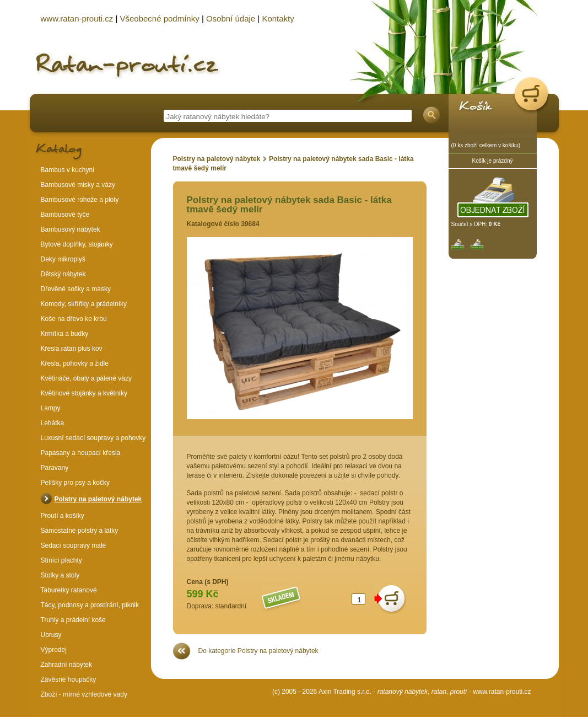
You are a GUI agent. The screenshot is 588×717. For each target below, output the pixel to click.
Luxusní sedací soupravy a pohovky (93, 438)
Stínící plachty (61, 560)
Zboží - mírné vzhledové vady (84, 694)
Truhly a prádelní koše (73, 620)
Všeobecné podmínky (159, 18)
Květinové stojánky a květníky (84, 393)
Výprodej (54, 650)
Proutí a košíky (63, 516)
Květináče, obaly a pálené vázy (86, 378)
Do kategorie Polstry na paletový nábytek (258, 651)
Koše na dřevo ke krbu (74, 319)
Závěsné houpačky (69, 679)
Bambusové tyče (65, 215)
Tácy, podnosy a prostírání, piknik (90, 605)
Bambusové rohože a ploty (80, 200)
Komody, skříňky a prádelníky (84, 304)
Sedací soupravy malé (74, 545)
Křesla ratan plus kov (72, 349)
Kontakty (278, 18)
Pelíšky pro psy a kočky (75, 483)
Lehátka (53, 423)
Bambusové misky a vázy (78, 185)
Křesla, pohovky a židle (75, 363)
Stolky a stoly (60, 575)
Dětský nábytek (63, 274)
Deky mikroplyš (63, 259)
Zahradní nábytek (66, 665)
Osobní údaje (231, 18)
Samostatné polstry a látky (80, 531)
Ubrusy (51, 635)
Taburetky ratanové (69, 590)
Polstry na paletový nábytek (217, 159)
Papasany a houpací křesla (81, 453)
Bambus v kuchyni (68, 170)
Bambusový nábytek (71, 229)
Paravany (55, 468)
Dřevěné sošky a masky (76, 289)
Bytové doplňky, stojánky (77, 244)
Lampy (51, 408)
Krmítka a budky (65, 334)
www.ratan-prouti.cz (502, 692)
